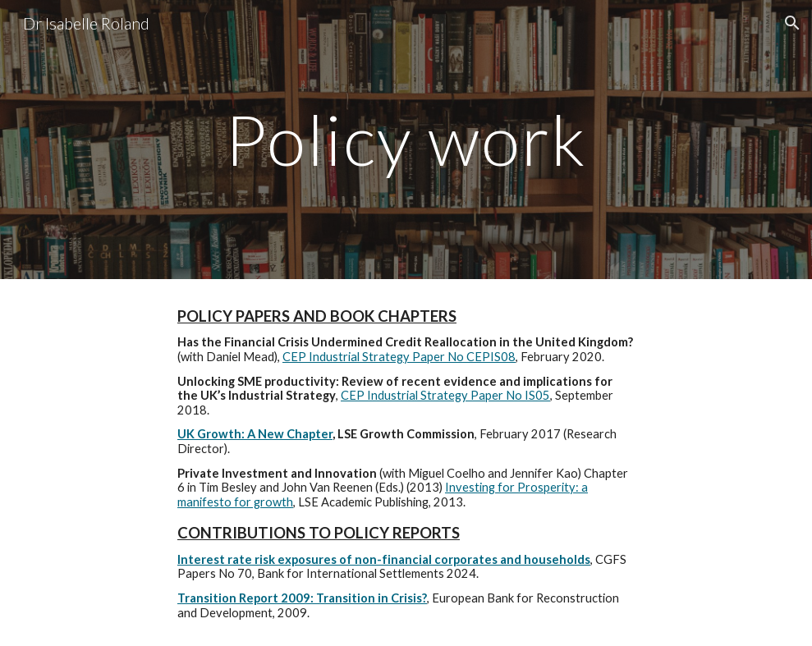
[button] (792, 23)
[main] (406, 139)
